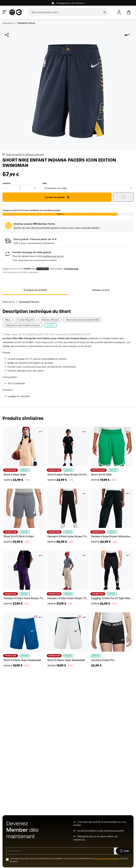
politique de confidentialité (107, 859)
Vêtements (8, 23)
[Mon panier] (129, 12)
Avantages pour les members (68, 3)
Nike (8, 320)
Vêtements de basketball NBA (82, 320)
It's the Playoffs (25, 320)
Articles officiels (50, 320)
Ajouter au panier (57, 197)
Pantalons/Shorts (26, 23)
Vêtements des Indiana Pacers (23, 325)
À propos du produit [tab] (35, 290)
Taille (45, 183)
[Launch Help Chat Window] (124, 853)
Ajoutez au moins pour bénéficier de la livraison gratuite (31, 210)
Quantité (6, 183)
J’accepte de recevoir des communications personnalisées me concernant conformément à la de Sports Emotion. (69, 860)
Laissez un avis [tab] (101, 290)
